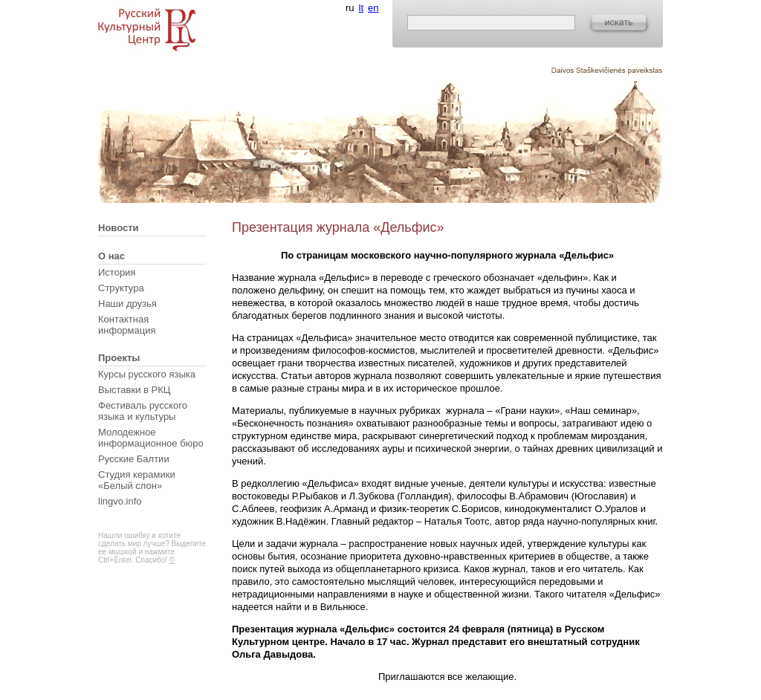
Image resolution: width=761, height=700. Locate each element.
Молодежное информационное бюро (151, 438)
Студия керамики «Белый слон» (137, 480)
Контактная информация (127, 325)
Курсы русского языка (147, 374)
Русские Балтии (134, 459)
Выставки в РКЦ (134, 390)
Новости (119, 228)
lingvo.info (120, 501)
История (117, 272)
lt (362, 8)
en (373, 8)
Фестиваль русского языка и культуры (143, 411)
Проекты (119, 358)
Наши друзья (127, 304)
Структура (121, 288)
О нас (111, 256)
